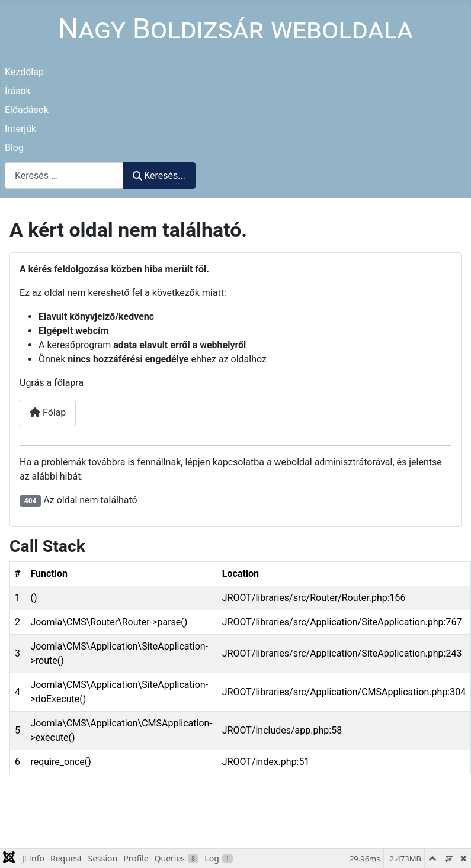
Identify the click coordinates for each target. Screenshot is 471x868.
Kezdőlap (24, 72)
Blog (14, 148)
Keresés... (159, 176)
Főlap (48, 412)
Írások (18, 91)
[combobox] (64, 176)
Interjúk (20, 129)
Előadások (27, 110)
